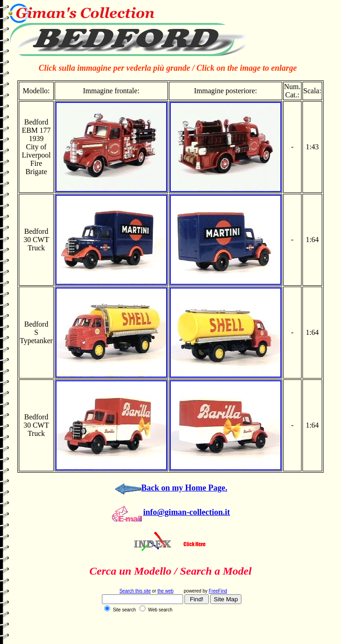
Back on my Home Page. (184, 488)
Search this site (135, 591)
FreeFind (218, 591)
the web (165, 591)
